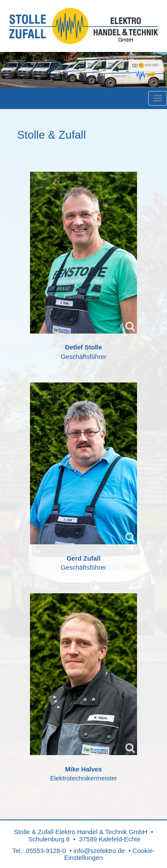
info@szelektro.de (99, 851)
